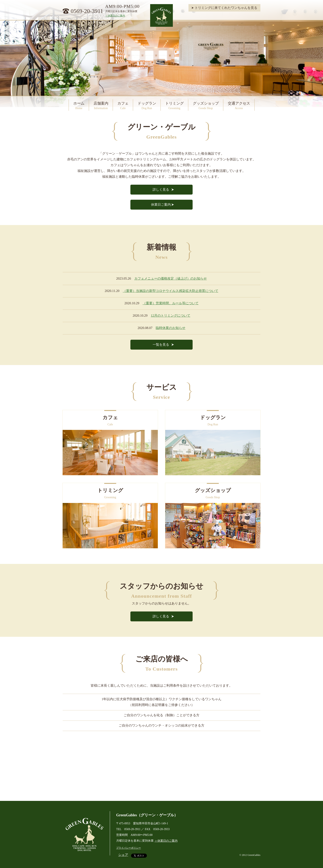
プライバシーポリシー (129, 848)
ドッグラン (147, 106)
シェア (123, 855)
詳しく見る (161, 190)
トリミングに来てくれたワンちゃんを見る (226, 8)
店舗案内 (101, 106)
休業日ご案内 (161, 205)
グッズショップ (206, 106)
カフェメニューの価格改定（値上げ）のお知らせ (171, 278)
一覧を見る (161, 345)
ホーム (79, 106)
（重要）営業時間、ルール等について (171, 303)
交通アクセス (239, 106)
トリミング (174, 106)
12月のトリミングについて (171, 316)
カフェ (123, 106)
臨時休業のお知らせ (171, 328)
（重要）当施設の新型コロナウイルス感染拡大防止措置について (171, 291)
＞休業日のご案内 (115, 16)
